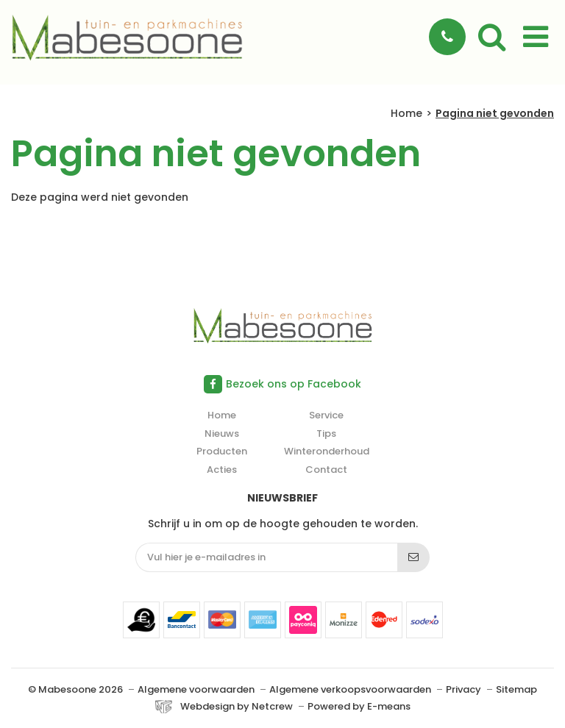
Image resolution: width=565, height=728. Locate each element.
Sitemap (516, 689)
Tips (326, 433)
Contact (326, 470)
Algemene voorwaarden (196, 689)
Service (326, 415)
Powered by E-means (359, 706)
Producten (222, 451)
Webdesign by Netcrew (237, 707)
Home (406, 114)
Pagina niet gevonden (495, 114)
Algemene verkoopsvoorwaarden (350, 689)
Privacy (463, 689)
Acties (222, 470)
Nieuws (222, 433)
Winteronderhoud (327, 451)
